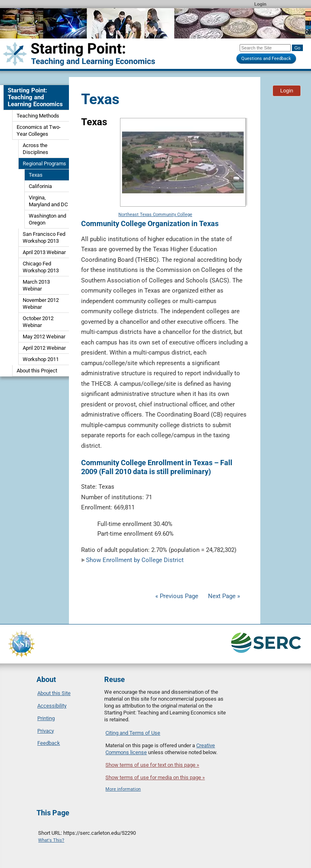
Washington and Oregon (47, 219)
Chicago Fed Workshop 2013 (41, 267)
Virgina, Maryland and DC (48, 201)
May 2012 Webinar (44, 337)
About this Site (54, 693)
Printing (46, 718)
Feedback (49, 743)
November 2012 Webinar (41, 304)
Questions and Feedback (266, 59)
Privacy (46, 731)
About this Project (37, 371)
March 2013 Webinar (36, 285)
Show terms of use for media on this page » (155, 777)
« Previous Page (177, 596)
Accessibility (52, 706)
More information (123, 789)
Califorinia (40, 186)
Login (260, 4)
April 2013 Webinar (44, 252)
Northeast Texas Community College (155, 215)
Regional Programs (44, 164)
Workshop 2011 (41, 359)
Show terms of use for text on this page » (152, 765)
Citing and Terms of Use (133, 733)
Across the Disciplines (35, 149)
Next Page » (223, 596)
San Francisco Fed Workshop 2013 (44, 237)
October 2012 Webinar (38, 322)
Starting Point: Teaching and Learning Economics (35, 97)
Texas (36, 175)
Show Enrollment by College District (132, 560)
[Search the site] (265, 48)
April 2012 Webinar (44, 348)
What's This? (51, 840)
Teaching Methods (38, 116)
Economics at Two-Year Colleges (39, 130)
